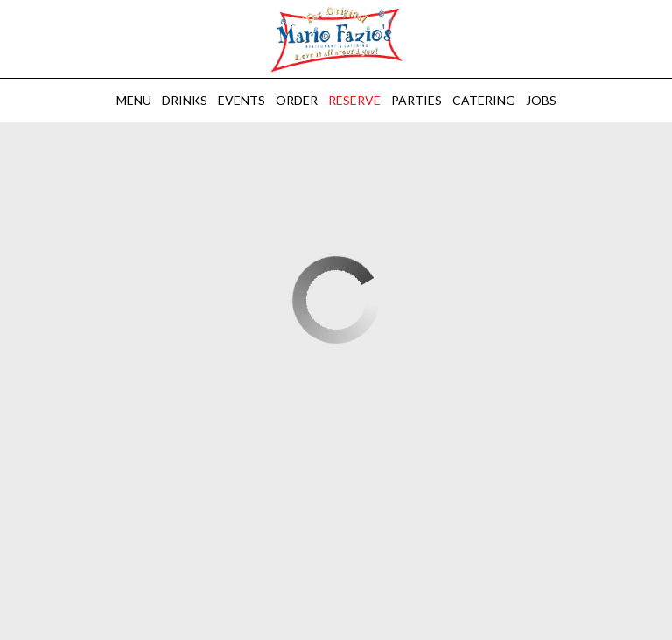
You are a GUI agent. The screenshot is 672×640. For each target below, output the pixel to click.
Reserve (354, 100)
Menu (134, 100)
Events (241, 100)
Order (297, 100)
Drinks (185, 100)
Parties (416, 100)
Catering (484, 100)
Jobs (541, 100)
